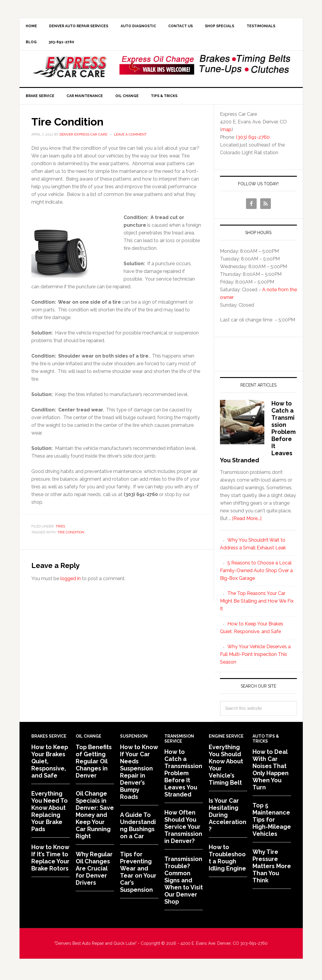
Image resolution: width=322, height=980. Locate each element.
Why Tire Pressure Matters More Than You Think (272, 869)
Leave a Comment (130, 138)
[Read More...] (247, 522)
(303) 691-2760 (253, 140)
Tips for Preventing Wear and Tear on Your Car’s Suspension (138, 875)
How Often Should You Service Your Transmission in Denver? (183, 830)
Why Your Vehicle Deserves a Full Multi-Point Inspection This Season (255, 658)
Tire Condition (71, 535)
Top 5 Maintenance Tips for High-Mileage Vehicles (272, 823)
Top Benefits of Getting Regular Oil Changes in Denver (94, 765)
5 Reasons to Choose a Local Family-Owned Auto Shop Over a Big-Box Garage (256, 574)
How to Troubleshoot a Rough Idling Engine (227, 861)
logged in (71, 582)
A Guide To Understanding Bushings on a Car (138, 829)
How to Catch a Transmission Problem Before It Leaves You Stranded (183, 776)
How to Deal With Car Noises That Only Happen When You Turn (271, 773)
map (226, 133)
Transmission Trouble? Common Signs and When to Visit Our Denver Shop (184, 884)
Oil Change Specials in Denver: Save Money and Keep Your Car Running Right (95, 818)
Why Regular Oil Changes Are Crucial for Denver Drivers (94, 872)
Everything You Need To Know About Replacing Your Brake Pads (50, 815)
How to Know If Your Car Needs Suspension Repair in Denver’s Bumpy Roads (139, 775)
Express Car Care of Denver (70, 69)
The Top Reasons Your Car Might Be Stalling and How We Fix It (257, 604)
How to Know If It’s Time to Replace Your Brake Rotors (50, 861)
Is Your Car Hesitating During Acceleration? (228, 818)
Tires (60, 530)
